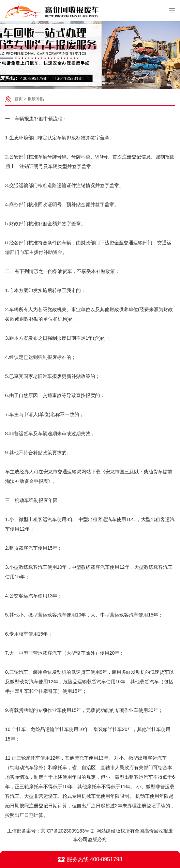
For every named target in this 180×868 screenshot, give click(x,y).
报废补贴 (36, 99)
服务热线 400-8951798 (90, 859)
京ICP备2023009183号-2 (67, 831)
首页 (19, 99)
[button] (87, 84)
